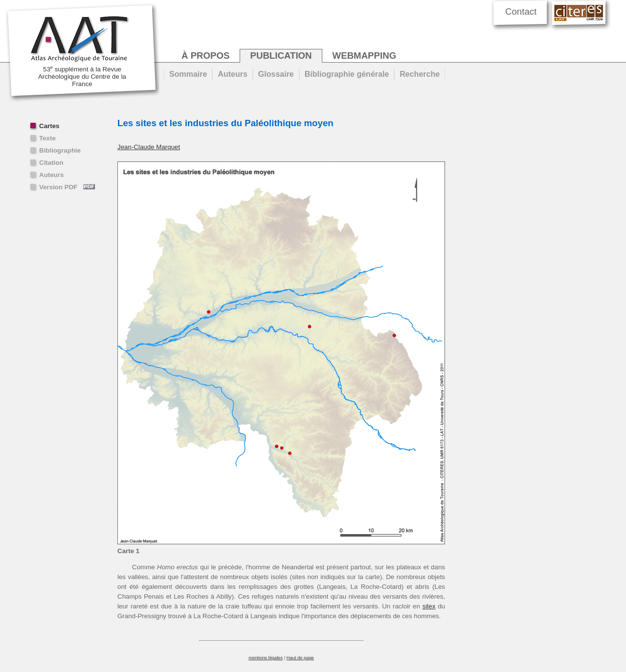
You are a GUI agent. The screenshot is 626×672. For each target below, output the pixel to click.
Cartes (49, 126)
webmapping (365, 56)
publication (281, 56)
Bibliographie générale (347, 74)
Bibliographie (60, 150)
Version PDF (67, 187)
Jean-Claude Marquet (149, 147)
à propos (205, 56)
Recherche (420, 74)
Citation (51, 163)
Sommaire (188, 74)
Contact (521, 11)
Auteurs (51, 175)
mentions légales (266, 658)
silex (429, 606)
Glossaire (276, 74)
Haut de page (300, 658)
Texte (47, 138)
